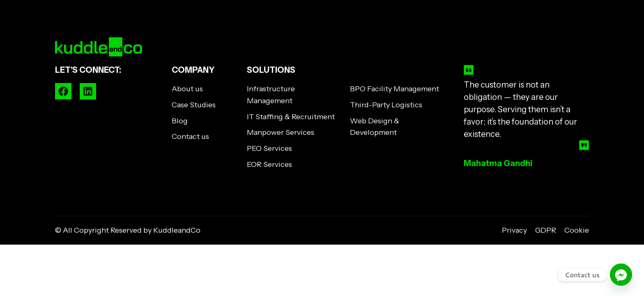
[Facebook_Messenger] (621, 275)
